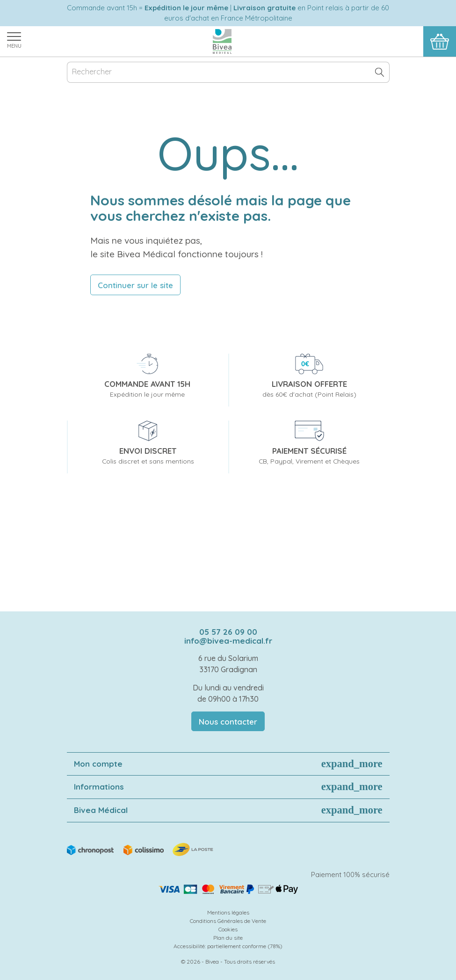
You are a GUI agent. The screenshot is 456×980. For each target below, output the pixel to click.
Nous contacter (228, 722)
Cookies (228, 929)
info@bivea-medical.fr (228, 641)
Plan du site (228, 938)
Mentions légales (228, 912)
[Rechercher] (228, 72)
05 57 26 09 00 (228, 632)
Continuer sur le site (135, 285)
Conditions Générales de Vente (228, 921)
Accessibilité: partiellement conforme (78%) (228, 946)
